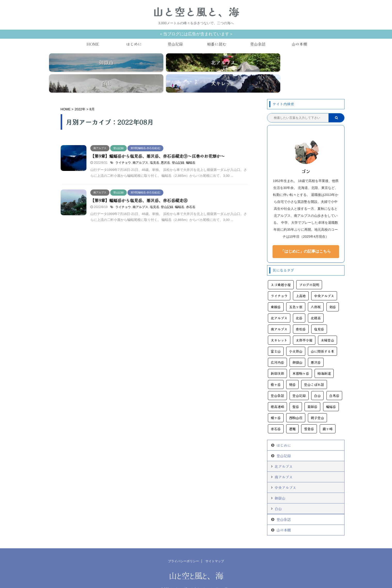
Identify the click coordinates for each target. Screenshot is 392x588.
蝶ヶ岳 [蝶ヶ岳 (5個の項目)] (276, 404)
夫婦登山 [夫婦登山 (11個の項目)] (327, 327)
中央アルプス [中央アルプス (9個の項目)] (324, 282)
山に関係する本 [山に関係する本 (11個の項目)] (322, 338)
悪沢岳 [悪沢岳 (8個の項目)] (316, 349)
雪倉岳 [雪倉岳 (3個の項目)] (309, 415)
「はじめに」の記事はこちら (306, 238)
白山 (278, 495)
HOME (93, 44)
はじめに (134, 44)
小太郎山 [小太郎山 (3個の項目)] (296, 338)
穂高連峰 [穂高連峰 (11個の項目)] (277, 393)
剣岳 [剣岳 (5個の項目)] (333, 293)
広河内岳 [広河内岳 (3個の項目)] (277, 349)
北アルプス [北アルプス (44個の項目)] (279, 305)
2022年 (80, 96)
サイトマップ (215, 548)
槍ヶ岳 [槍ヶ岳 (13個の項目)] (276, 371)
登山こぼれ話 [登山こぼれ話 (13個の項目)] (314, 371)
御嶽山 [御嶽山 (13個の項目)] (297, 349)
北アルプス (284, 453)
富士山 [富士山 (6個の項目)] (276, 338)
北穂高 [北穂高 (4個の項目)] (316, 305)
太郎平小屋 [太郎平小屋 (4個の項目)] (304, 327)
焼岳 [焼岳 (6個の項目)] (292, 371)
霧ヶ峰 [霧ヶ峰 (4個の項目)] (328, 415)
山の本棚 (299, 44)
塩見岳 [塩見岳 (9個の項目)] (319, 316)
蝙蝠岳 (191, 149)
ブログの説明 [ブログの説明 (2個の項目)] (309, 271)
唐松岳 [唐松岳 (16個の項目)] (301, 316)
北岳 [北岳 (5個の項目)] (299, 305)
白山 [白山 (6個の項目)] (317, 382)
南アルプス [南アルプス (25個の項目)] (279, 316)
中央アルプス (285, 474)
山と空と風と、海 (196, 12)
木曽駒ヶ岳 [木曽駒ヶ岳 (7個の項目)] (301, 360)
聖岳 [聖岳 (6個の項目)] (296, 393)
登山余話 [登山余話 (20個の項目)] (277, 382)
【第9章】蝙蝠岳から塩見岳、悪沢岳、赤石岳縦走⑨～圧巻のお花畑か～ (158, 143)
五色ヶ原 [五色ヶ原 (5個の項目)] (296, 293)
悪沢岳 (165, 149)
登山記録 (175, 44)
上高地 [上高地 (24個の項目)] (301, 282)
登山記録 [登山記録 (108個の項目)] (299, 382)
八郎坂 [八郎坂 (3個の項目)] (316, 293)
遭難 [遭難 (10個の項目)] (292, 415)
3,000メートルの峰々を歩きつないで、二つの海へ (196, 576)
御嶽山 (280, 485)
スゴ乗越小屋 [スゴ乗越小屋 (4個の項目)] (281, 271)
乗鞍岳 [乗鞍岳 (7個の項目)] (276, 293)
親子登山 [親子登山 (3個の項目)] (317, 404)
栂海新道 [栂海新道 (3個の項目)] (324, 360)
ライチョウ (123, 149)
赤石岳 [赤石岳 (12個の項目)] (276, 415)
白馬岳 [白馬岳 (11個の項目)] (334, 382)
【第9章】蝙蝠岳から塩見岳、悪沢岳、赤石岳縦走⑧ (139, 187)
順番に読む (217, 44)
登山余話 (258, 44)
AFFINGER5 (223, 581)
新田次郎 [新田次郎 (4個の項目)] (277, 360)
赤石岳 (191, 193)
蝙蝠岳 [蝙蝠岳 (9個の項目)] (331, 393)
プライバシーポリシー (183, 548)
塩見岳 (155, 149)
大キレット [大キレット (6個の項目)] (279, 327)
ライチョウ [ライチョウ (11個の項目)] (279, 282)
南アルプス (140, 149)
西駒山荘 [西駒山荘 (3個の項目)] (296, 404)
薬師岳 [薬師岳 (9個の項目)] (312, 393)
